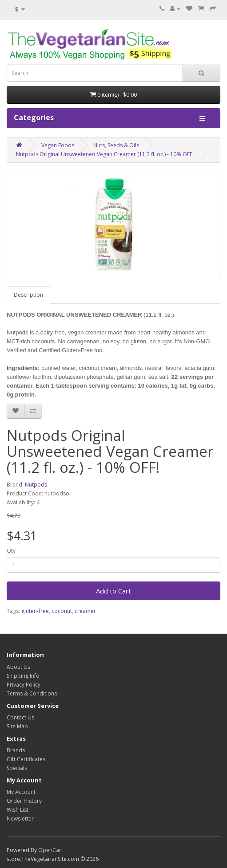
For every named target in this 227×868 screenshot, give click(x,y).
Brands (16, 750)
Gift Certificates (26, 759)
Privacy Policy (24, 685)
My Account (21, 792)
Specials (17, 768)
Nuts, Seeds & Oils (116, 145)
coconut (62, 611)
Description (28, 295)
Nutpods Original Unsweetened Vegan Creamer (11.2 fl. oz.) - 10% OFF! (105, 154)
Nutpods (36, 485)
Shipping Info (23, 676)
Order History (24, 801)
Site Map (17, 726)
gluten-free (35, 611)
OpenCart (51, 850)
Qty (11, 551)
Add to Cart (113, 591)
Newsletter (20, 819)
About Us (18, 667)
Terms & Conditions (32, 693)
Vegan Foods (58, 145)
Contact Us (20, 717)
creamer (85, 611)
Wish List (18, 810)
